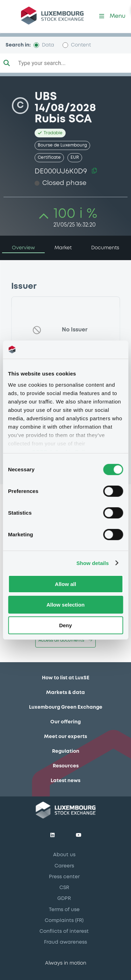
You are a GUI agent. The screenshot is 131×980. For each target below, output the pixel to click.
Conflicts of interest (64, 931)
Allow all (65, 584)
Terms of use (64, 910)
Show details (93, 563)
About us (64, 855)
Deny (65, 625)
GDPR (64, 899)
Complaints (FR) (64, 921)
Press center (64, 877)
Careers (64, 866)
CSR (64, 888)
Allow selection (65, 605)
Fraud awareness (65, 942)
